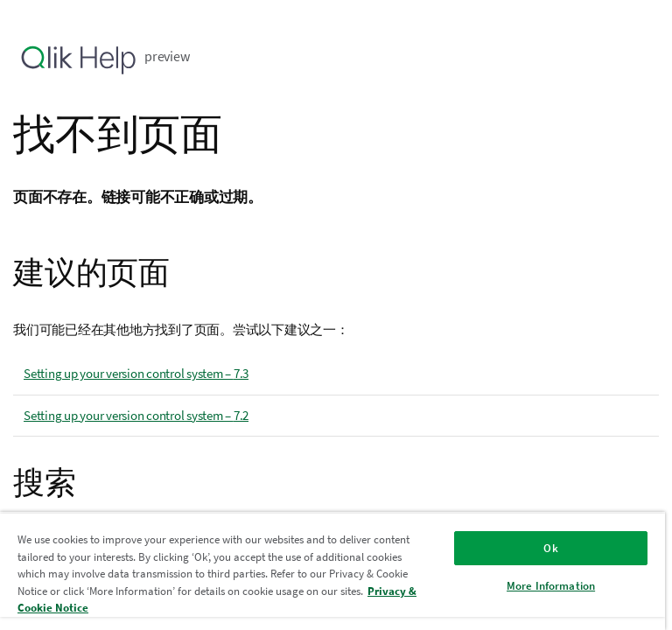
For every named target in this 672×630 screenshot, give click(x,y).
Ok (550, 548)
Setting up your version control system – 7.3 (136, 373)
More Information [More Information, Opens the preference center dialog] (551, 586)
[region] (332, 571)
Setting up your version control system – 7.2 (136, 415)
